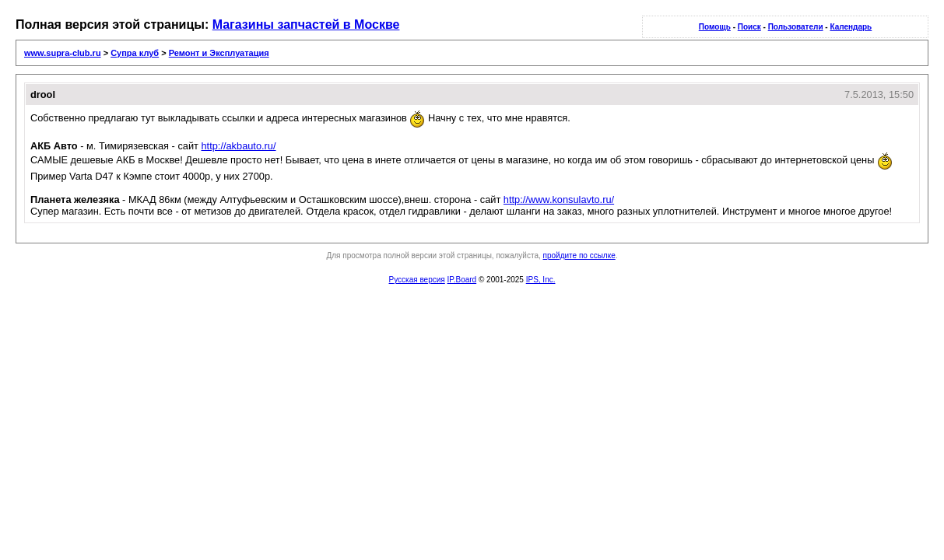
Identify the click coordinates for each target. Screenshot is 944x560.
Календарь (851, 27)
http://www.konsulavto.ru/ (559, 199)
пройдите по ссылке (579, 255)
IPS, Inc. (541, 280)
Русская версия (417, 280)
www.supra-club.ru (63, 53)
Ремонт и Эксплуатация (219, 53)
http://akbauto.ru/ (238, 146)
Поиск (749, 27)
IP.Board (462, 280)
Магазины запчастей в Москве (306, 24)
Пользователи (796, 27)
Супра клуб (135, 53)
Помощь (715, 27)
